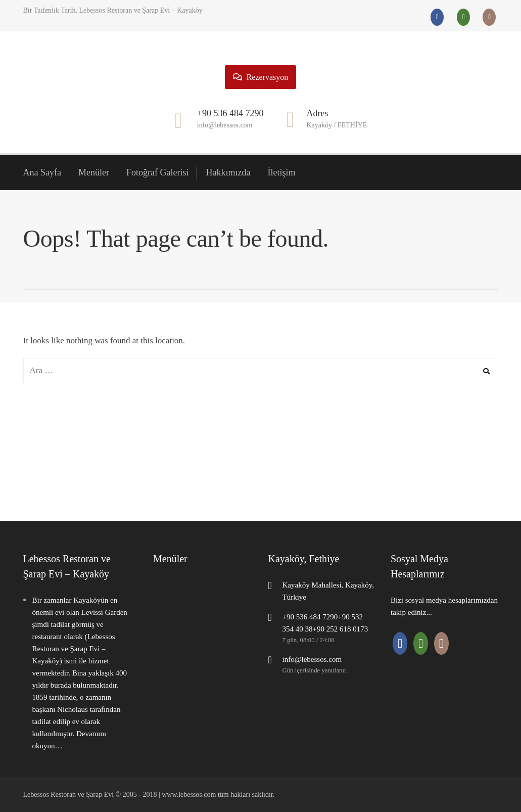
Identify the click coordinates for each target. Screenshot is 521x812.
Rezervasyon (261, 77)
